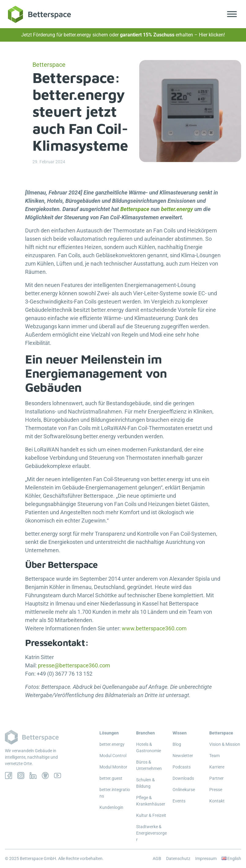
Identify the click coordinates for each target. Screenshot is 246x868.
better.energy (177, 209)
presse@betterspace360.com (75, 665)
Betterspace (135, 209)
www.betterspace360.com (154, 628)
